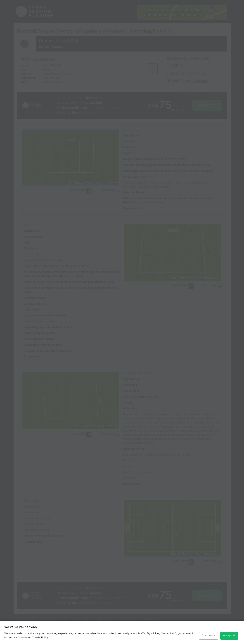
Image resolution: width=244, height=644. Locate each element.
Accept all (229, 636)
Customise (208, 636)
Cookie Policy (40, 638)
